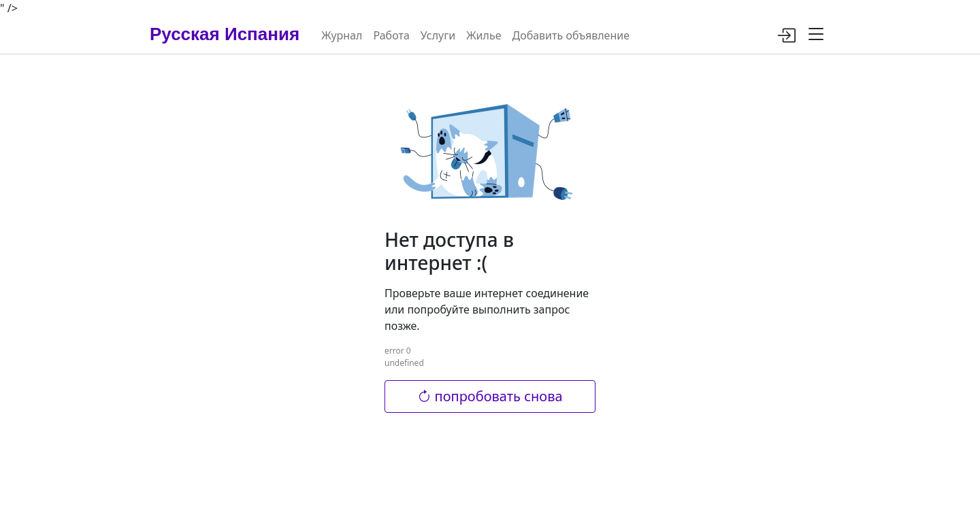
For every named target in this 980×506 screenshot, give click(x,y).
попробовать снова (490, 396)
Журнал (342, 35)
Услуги (438, 35)
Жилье (484, 35)
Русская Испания (225, 34)
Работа (391, 35)
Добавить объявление (570, 35)
